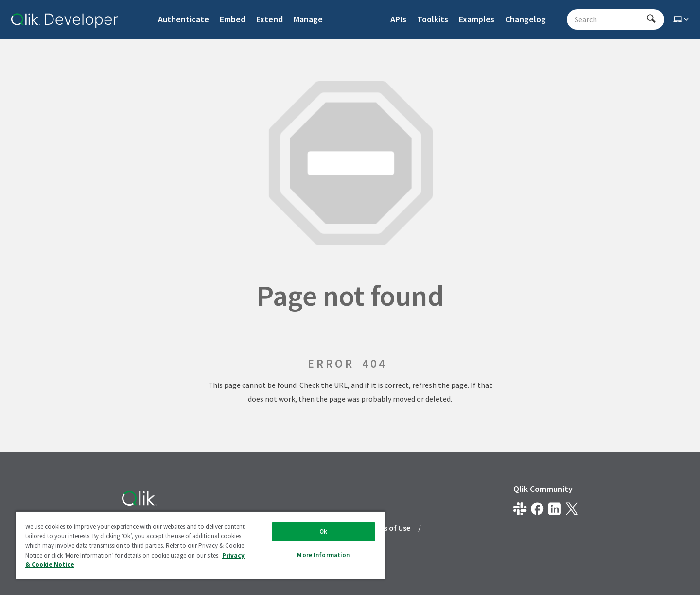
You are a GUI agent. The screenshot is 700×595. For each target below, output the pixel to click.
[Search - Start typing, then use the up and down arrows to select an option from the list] (610, 19)
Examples (477, 19)
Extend (270, 19)
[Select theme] (682, 19)
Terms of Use (388, 528)
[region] (200, 545)
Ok (323, 532)
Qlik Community (543, 489)
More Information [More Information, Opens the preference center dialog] (323, 555)
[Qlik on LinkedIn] (554, 509)
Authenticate (184, 19)
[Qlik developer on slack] (520, 509)
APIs (398, 19)
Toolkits (433, 19)
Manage (308, 19)
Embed (233, 19)
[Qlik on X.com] (572, 509)
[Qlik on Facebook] (537, 509)
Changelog (525, 19)
